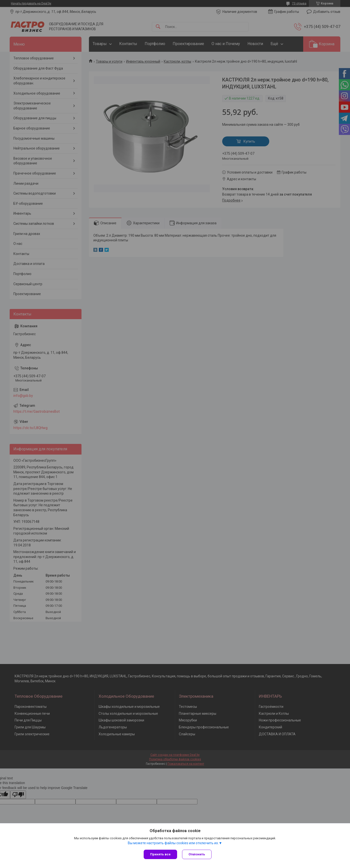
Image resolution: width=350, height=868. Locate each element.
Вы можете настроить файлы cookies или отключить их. (173, 843)
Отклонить (197, 854)
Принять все (160, 854)
